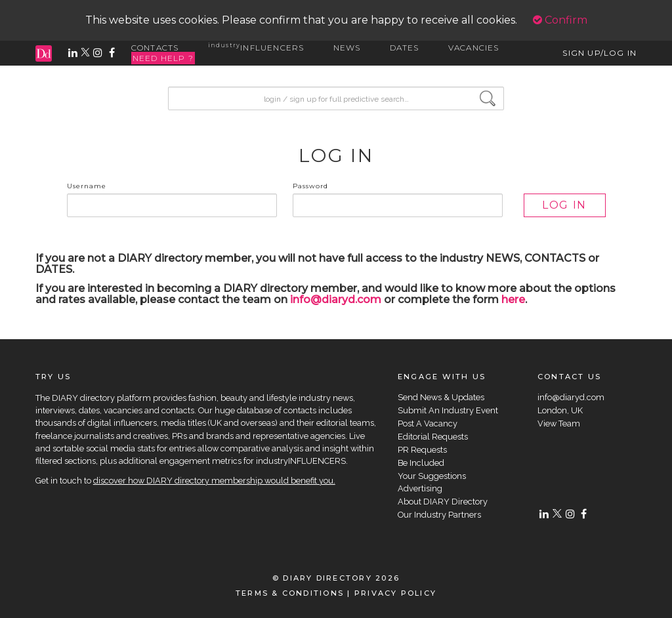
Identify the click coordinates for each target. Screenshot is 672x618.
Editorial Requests (433, 437)
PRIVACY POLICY (395, 593)
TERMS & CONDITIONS (290, 593)
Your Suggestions (432, 476)
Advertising (420, 488)
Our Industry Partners (439, 515)
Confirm (560, 20)
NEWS (347, 48)
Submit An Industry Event (448, 410)
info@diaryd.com (336, 299)
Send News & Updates (441, 397)
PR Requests (422, 450)
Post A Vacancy (428, 423)
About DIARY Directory (443, 502)
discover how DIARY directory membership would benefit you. (214, 481)
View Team (559, 423)
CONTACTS (155, 48)
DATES (405, 48)
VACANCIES (474, 48)
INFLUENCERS (256, 48)
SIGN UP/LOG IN (599, 53)
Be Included (421, 463)
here (513, 299)
